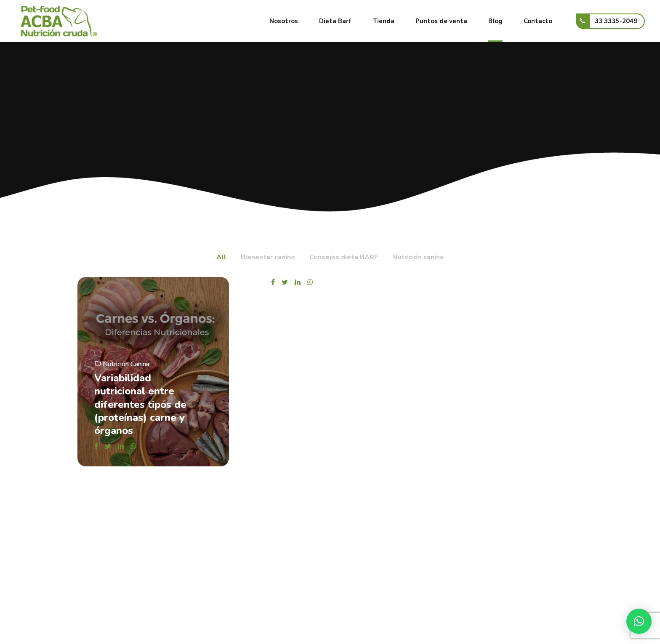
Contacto (538, 21)
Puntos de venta (441, 21)
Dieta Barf (335, 21)
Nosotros (284, 21)
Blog (495, 21)
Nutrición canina (126, 364)
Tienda (383, 21)
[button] (639, 621)
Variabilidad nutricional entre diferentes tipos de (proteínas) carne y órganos (140, 404)
